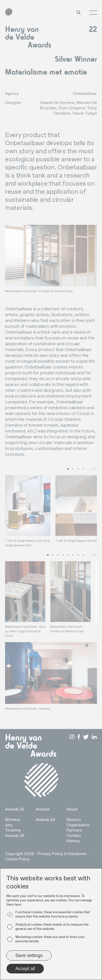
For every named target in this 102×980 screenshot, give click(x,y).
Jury (9, 825)
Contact (74, 836)
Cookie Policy (17, 859)
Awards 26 (15, 836)
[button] (91, 13)
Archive (43, 809)
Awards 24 (45, 820)
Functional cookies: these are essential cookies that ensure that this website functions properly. (53, 914)
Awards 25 (15, 809)
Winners (13, 820)
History (73, 841)
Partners (74, 830)
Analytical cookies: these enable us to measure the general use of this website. (52, 927)
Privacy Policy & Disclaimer (62, 854)
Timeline (13, 830)
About (72, 809)
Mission (74, 820)
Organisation (78, 825)
